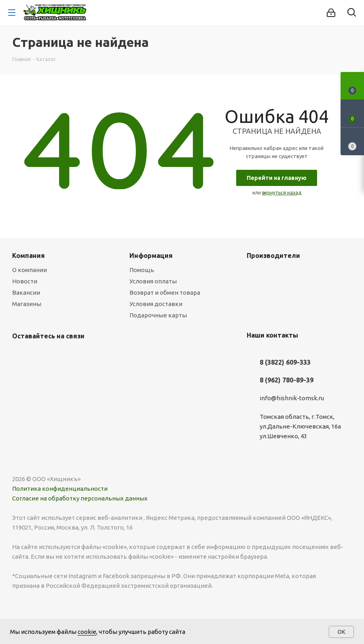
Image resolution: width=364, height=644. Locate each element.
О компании (30, 270)
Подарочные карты (158, 315)
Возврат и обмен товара (165, 292)
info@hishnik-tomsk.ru (292, 398)
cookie (87, 632)
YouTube (40, 355)
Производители (273, 255)
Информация (151, 255)
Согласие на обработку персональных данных (80, 498)
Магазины (27, 304)
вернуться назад (282, 193)
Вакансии (26, 292)
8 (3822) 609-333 (285, 362)
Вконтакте (20, 355)
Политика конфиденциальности (60, 489)
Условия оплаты (153, 281)
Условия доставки (156, 304)
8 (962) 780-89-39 (287, 380)
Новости (25, 281)
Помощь (142, 270)
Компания (29, 255)
